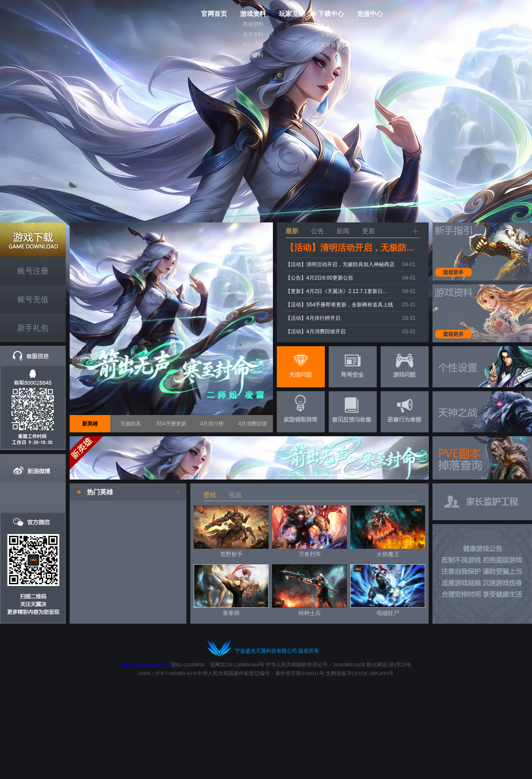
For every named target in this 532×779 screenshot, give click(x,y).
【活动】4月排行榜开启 (313, 318)
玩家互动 (292, 14)
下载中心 (331, 14)
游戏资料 (253, 14)
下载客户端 (331, 24)
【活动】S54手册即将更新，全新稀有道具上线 (339, 305)
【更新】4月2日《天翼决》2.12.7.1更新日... (336, 291)
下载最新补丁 (331, 45)
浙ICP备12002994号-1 (145, 665)
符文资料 (253, 55)
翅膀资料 (253, 45)
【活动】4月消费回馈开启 (316, 332)
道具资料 (253, 35)
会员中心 (370, 24)
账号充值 (33, 299)
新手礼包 (33, 328)
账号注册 (33, 271)
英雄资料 (253, 24)
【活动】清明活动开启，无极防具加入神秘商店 (340, 264)
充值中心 (370, 14)
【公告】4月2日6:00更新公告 (319, 278)
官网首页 (214, 14)
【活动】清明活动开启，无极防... (350, 248)
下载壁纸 (331, 35)
